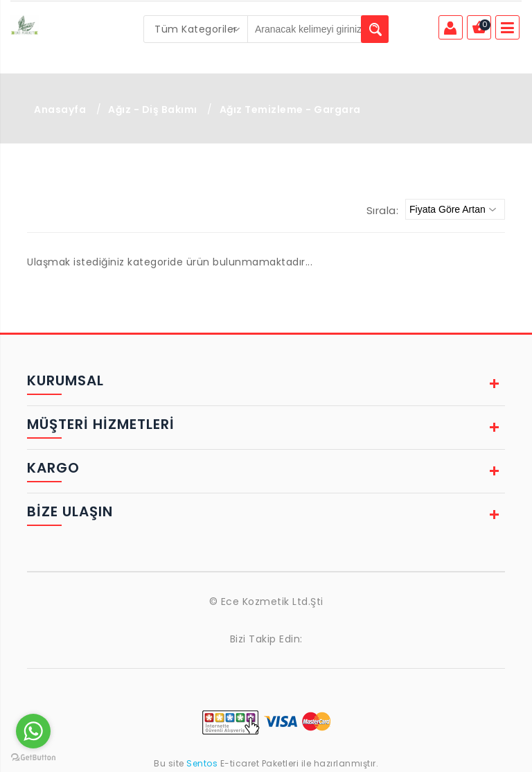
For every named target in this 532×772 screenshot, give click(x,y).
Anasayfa (60, 109)
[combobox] (196, 29)
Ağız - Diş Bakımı (153, 109)
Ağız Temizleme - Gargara (290, 109)
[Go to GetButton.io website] (33, 758)
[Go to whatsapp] (33, 731)
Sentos (202, 763)
